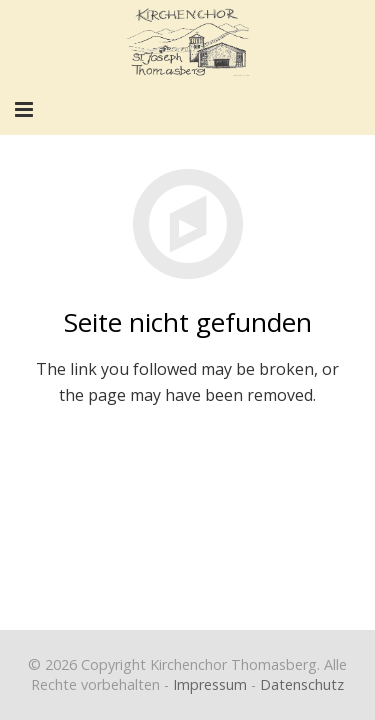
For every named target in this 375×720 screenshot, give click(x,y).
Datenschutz (302, 684)
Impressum (210, 684)
